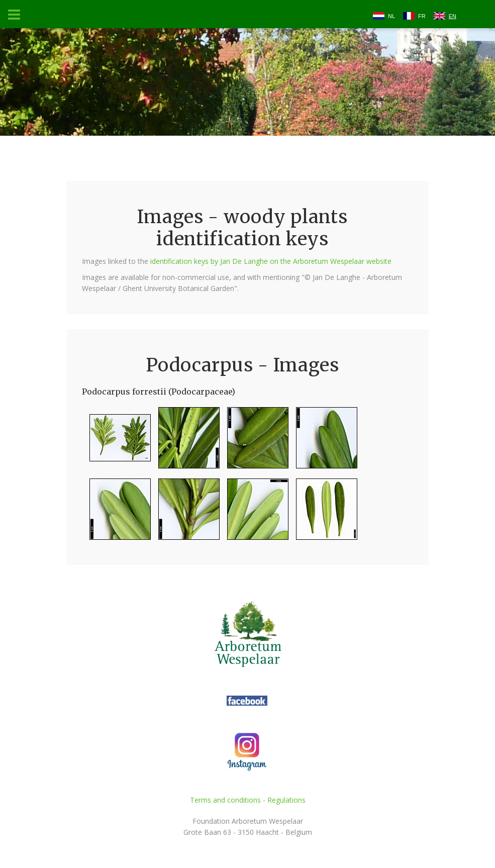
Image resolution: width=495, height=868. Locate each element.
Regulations (286, 800)
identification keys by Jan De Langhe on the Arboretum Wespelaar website (271, 261)
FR (422, 16)
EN (453, 16)
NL (391, 16)
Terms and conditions (225, 800)
